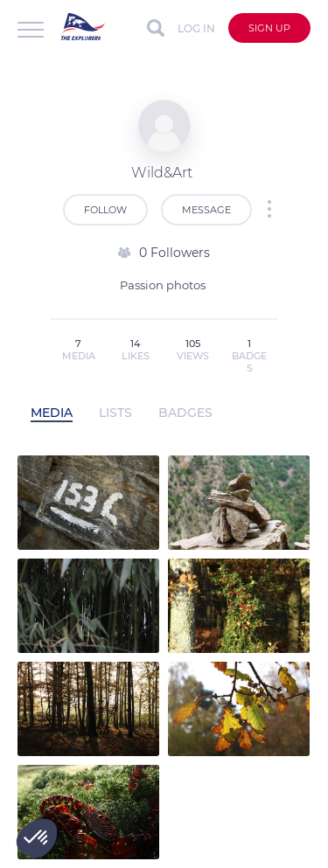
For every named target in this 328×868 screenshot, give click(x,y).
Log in (196, 28)
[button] (37, 838)
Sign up (269, 28)
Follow (105, 210)
